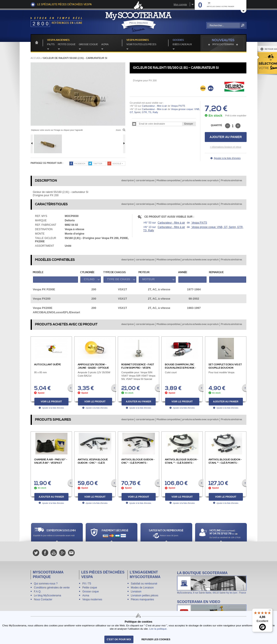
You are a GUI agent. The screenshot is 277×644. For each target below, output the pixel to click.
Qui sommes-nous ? (46, 584)
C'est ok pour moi (119, 639)
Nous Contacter (43, 599)
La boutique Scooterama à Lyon (212, 582)
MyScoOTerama (223, 45)
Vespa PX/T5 (178, 106)
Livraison (136, 592)
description (128, 181)
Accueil (36, 58)
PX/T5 (51, 45)
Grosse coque (88, 45)
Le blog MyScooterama (47, 595)
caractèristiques (145, 181)
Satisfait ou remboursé (144, 584)
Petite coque (67, 45)
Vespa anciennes (58, 40)
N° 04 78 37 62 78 (221, 534)
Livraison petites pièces (145, 595)
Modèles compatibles (168, 181)
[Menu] (270, 611)
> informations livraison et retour (226, 147)
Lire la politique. (158, 629)
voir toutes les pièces (141, 45)
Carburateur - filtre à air (154, 106)
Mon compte (180, 4)
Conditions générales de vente (52, 588)
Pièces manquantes (142, 599)
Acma (105, 45)
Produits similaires (231, 181)
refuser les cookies (156, 639)
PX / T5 (87, 584)
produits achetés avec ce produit (200, 181)
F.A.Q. (38, 592)
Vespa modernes (92, 599)
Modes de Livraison (142, 588)
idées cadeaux (182, 45)
